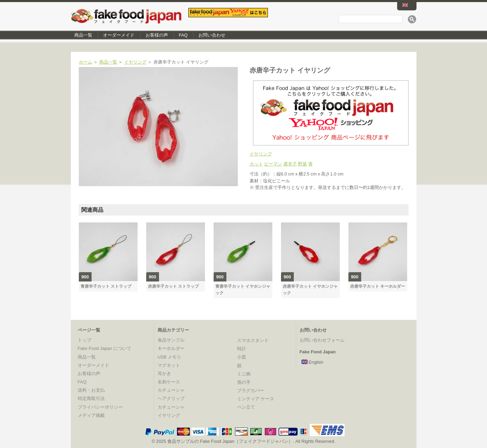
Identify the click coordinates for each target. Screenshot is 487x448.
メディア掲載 (91, 415)
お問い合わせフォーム (322, 340)
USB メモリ (170, 357)
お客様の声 (157, 35)
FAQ (183, 35)
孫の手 (244, 382)
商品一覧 (83, 35)
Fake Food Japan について (105, 348)
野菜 (302, 164)
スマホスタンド (253, 340)
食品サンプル (171, 340)
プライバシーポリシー (100, 407)
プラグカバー (251, 390)
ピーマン (273, 164)
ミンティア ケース (256, 399)
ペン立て (246, 407)
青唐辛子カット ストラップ (106, 286)
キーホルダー (171, 348)
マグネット (169, 365)
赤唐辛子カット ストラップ (173, 286)
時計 (242, 349)
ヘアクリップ (171, 398)
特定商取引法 (91, 398)
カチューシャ (171, 390)
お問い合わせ (212, 35)
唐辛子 (290, 164)
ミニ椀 (244, 374)
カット (256, 164)
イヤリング (135, 62)
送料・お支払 (91, 390)
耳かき (164, 374)
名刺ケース (169, 382)
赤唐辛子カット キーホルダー (378, 286)
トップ (85, 340)
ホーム (86, 62)
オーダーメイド (119, 35)
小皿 (242, 357)
